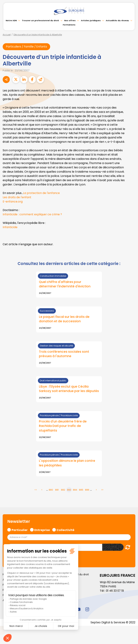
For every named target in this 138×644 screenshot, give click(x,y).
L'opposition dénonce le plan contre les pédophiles (67, 469)
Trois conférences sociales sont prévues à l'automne (64, 354)
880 (51, 495)
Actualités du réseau (117, 20)
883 (69, 495)
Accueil (7, 35)
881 (57, 495)
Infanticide (10, 227)
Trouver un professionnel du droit (40, 20)
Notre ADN (11, 20)
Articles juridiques (91, 20)
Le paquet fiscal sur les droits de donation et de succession (65, 319)
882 (63, 495)
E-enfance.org (13, 202)
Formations (69, 25)
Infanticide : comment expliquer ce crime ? (33, 215)
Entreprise (42, 535)
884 (75, 495)
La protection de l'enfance (42, 193)
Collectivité (65, 535)
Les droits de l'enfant (17, 197)
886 (87, 495)
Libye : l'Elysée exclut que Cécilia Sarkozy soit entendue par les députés (64, 392)
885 (81, 495)
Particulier (20, 535)
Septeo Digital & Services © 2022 (113, 628)
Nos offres (70, 20)
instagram (87, 614)
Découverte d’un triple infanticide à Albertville (38, 35)
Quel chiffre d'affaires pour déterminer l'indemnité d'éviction (65, 284)
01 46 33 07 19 (115, 596)
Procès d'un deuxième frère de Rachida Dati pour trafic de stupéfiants (63, 431)
